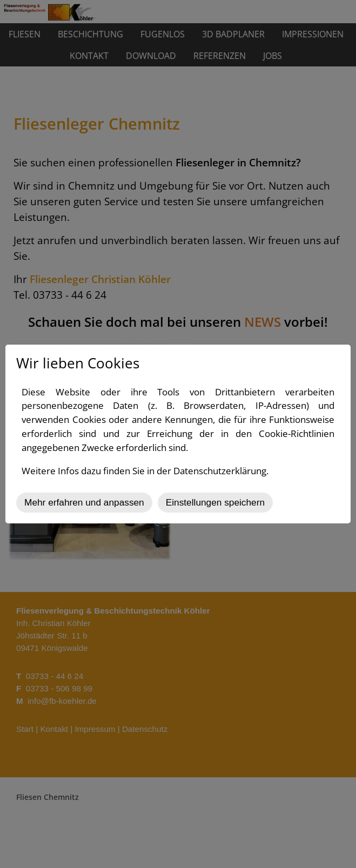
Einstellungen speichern (215, 502)
